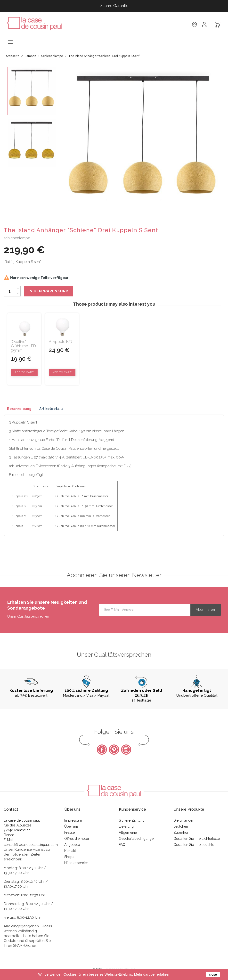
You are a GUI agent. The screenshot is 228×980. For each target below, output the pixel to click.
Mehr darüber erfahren (152, 974)
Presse (69, 833)
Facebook (102, 750)
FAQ (122, 845)
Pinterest (114, 750)
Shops (69, 857)
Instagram (126, 750)
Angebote (72, 845)
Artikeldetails (51, 409)
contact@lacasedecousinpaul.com (31, 845)
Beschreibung (19, 409)
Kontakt (70, 851)
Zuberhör (181, 833)
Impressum (73, 820)
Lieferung (126, 826)
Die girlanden (184, 820)
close (213, 974)
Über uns (71, 826)
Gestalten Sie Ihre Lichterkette (197, 839)
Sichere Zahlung (132, 820)
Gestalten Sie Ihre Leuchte (194, 845)
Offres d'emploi (77, 839)
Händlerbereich (76, 863)
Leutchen (181, 826)
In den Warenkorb (49, 291)
